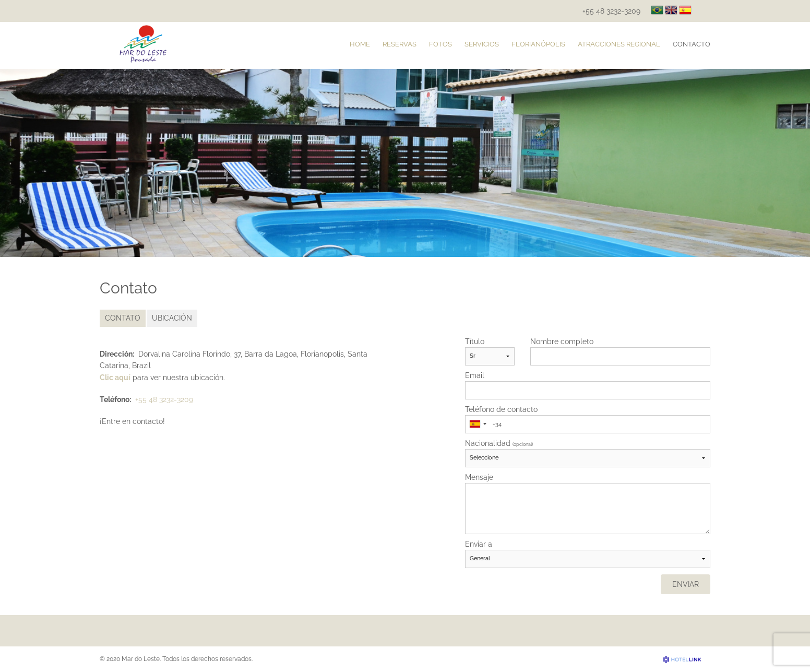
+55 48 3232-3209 (611, 11)
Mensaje (479, 477)
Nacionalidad (499, 443)
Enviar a (479, 544)
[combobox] (478, 424)
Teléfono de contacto (501, 409)
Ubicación (172, 318)
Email (475, 375)
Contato (123, 318)
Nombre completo (562, 341)
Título (475, 341)
